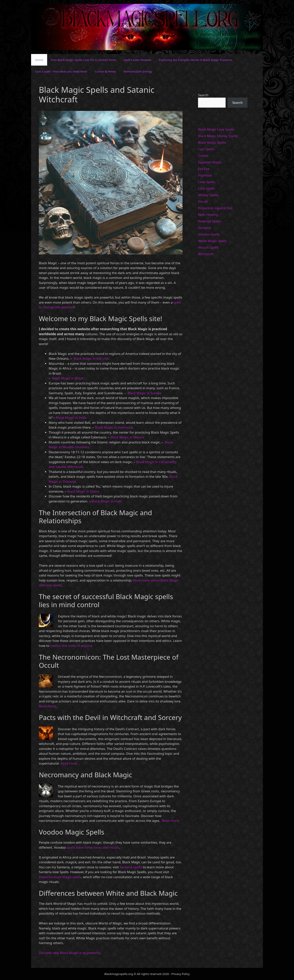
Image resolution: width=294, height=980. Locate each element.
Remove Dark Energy (138, 71)
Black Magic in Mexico (127, 437)
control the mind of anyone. (71, 646)
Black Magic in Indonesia (114, 427)
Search (203, 95)
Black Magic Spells (212, 142)
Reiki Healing (208, 215)
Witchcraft (206, 254)
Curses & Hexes (105, 71)
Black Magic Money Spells (218, 136)
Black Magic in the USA (91, 358)
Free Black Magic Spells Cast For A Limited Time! (84, 60)
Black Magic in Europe (144, 393)
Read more (47, 706)
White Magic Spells (212, 241)
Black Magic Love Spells (216, 129)
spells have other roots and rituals (93, 847)
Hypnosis (205, 175)
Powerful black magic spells (60, 877)
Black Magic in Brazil (67, 378)
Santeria (204, 228)
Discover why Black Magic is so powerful (70, 953)
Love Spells (206, 182)
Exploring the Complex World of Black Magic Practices (195, 60)
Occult (203, 201)
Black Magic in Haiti (107, 501)
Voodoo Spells (209, 234)
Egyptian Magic (210, 162)
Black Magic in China (83, 491)
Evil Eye (204, 169)
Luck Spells (206, 188)
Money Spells (208, 195)
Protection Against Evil (215, 208)
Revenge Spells (209, 221)
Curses (203, 156)
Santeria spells (131, 867)
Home (39, 60)
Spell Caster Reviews (138, 60)
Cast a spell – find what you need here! (61, 71)
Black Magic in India (71, 417)
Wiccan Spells (208, 247)
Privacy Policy (181, 974)
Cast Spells (206, 149)
